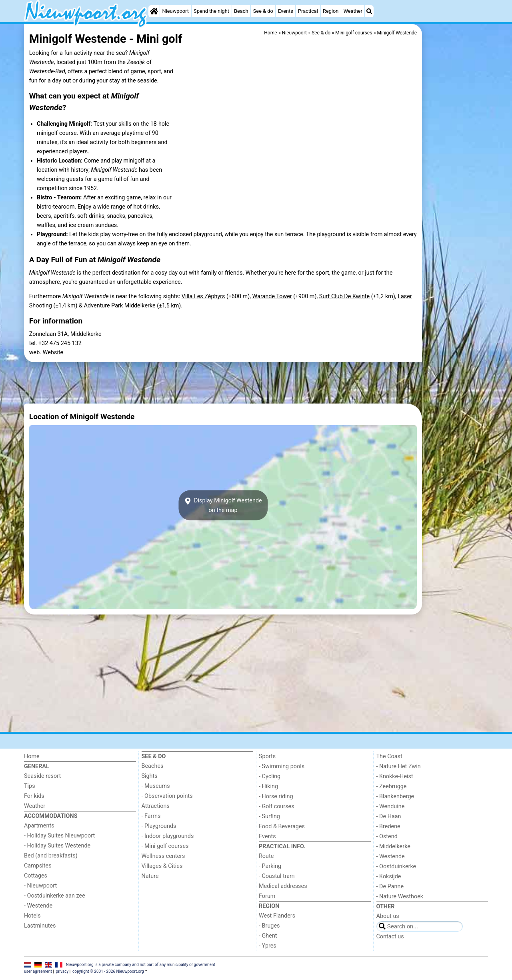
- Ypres (268, 946)
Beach (241, 11)
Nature (150, 876)
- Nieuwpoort (40, 886)
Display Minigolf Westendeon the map (223, 505)
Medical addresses (283, 886)
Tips (30, 786)
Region (331, 11)
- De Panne (390, 887)
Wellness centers (163, 856)
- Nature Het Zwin (399, 766)
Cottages (36, 876)
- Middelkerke (393, 846)
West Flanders (277, 916)
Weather (353, 11)
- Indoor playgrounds (168, 836)
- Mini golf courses (165, 846)
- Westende (38, 906)
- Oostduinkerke (396, 867)
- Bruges (269, 926)
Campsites (38, 866)
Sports (267, 756)
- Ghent (268, 936)
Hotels (32, 916)
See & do (263, 11)
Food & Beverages (282, 826)
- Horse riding (276, 796)
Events (286, 11)
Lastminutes (40, 926)
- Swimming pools (282, 766)
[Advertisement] (456, 208)
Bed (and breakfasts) (51, 856)
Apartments (39, 826)
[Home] (154, 11)
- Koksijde (389, 877)
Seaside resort (42, 776)
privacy (62, 971)
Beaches (153, 766)
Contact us (390, 937)
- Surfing (269, 816)
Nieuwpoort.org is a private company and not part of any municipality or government (141, 965)
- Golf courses (277, 806)
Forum (267, 896)
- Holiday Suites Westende (57, 846)
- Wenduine (391, 806)
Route (266, 856)
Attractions (156, 806)
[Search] (369, 11)
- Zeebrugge (392, 786)
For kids (34, 796)
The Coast (389, 756)
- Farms (151, 816)
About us (388, 916)
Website (53, 352)
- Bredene (388, 826)
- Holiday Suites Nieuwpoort (59, 836)
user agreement (38, 971)
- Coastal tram (277, 876)
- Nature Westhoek (400, 897)
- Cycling (270, 776)
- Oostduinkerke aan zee (55, 896)
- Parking (270, 866)
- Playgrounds (159, 826)
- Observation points (167, 796)
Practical (308, 11)
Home (32, 756)
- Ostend (387, 836)
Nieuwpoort (176, 11)
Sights (150, 776)
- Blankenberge (395, 796)
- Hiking (268, 786)
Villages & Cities (162, 866)
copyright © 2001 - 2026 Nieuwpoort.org (108, 971)
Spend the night (211, 11)
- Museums (156, 786)
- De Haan (389, 816)
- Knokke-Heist (395, 776)
